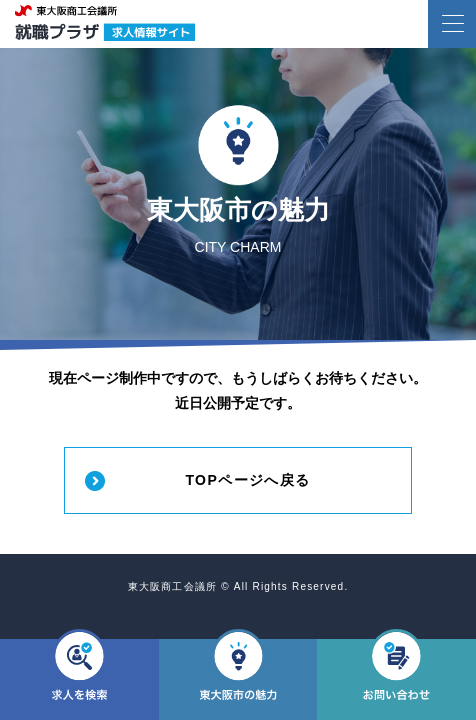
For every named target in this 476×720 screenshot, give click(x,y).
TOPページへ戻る (247, 480)
